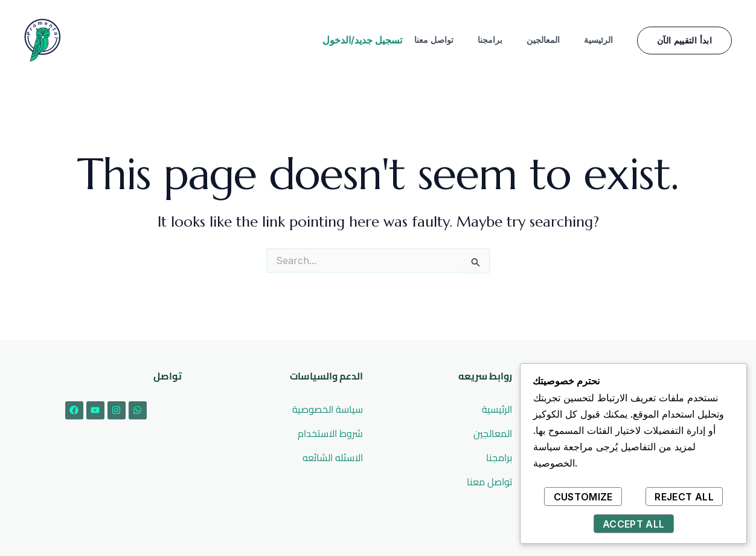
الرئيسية (598, 40)
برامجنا (490, 40)
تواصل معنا (434, 40)
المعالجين (543, 40)
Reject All (684, 497)
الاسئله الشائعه (333, 457)
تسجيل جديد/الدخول (362, 40)
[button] (684, 40)
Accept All (634, 524)
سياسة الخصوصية (328, 409)
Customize (583, 497)
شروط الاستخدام (330, 433)
